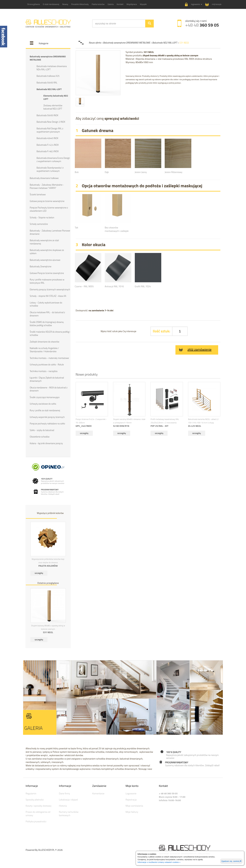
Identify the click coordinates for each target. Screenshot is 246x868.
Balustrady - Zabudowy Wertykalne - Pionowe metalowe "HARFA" (47, 186)
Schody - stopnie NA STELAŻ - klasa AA (48, 296)
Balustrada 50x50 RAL (47, 83)
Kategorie (44, 43)
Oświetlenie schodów (40, 436)
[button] (194, 5)
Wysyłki (143, 4)
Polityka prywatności (36, 821)
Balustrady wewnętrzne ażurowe (45, 260)
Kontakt (120, 4)
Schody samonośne (39, 224)
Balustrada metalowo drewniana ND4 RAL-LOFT (52, 68)
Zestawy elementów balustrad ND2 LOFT (53, 107)
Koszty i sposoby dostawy (39, 805)
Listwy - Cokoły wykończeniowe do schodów (46, 304)
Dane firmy (64, 793)
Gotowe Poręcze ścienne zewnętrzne (47, 273)
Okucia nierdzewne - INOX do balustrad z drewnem (49, 389)
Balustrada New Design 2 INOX (51, 122)
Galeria (111, 4)
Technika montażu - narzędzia (44, 371)
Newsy (65, 4)
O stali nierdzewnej (51, 4)
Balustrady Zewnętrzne (40, 266)
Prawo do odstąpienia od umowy (38, 813)
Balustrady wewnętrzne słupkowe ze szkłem (47, 251)
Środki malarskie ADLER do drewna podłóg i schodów (50, 333)
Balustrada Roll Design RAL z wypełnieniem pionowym (50, 130)
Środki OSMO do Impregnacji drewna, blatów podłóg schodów (47, 323)
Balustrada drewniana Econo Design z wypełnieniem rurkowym (53, 159)
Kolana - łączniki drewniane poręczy (46, 443)
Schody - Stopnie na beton (42, 217)
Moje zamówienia (134, 805)
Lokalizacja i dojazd (68, 799)
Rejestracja (131, 799)
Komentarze (98, 793)
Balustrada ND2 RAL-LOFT (49, 89)
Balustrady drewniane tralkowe (44, 178)
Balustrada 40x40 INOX (47, 138)
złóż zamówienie (195, 349)
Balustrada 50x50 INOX (47, 115)
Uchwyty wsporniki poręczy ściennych (47, 417)
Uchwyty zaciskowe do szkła (43, 403)
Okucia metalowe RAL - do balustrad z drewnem (47, 314)
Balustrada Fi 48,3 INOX (48, 151)
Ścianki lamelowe (38, 194)
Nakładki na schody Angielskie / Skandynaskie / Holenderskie (44, 349)
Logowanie (131, 793)
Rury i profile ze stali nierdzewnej (45, 410)
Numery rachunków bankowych (69, 813)
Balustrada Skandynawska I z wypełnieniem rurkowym (50, 169)
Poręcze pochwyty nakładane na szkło (47, 423)
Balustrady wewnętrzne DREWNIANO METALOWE (48, 58)
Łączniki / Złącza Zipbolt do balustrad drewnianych (47, 379)
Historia (63, 805)
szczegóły (39, 572)
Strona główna (33, 4)
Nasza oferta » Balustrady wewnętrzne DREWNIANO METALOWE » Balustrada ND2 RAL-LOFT (133, 43)
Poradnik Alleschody (80, 4)
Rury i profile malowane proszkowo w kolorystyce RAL (47, 281)
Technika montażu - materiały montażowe (49, 358)
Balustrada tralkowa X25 (48, 76)
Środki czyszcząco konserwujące (45, 397)
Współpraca (132, 4)
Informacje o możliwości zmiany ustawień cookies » (159, 862)
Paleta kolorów (98, 4)
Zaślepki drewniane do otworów (45, 341)
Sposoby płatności (35, 799)
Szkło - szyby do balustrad (42, 430)
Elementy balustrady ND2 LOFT (56, 97)
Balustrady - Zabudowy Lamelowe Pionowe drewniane (50, 232)
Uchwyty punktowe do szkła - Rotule (47, 364)
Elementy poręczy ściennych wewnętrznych (50, 289)
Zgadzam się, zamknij (231, 861)
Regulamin (31, 793)
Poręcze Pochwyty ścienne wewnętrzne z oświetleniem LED (49, 209)
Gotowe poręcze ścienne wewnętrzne (47, 201)
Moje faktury (132, 811)
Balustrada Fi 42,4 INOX (48, 145)
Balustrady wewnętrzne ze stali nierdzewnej (44, 242)
